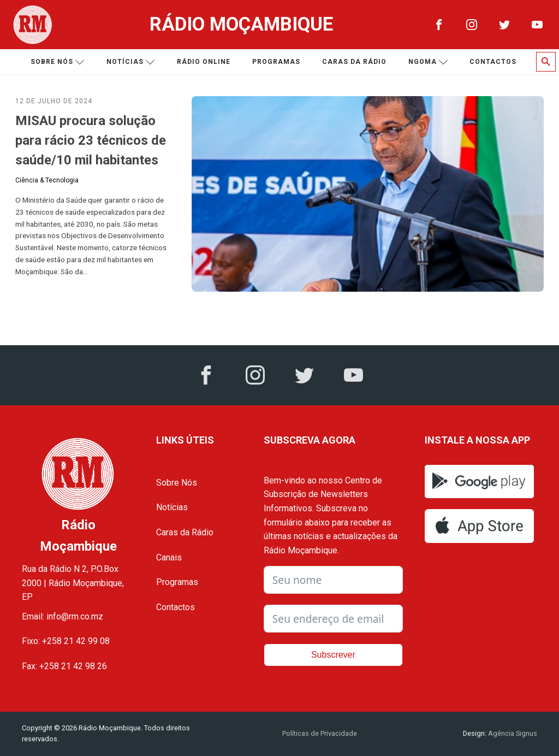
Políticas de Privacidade (320, 733)
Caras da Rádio (354, 62)
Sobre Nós (177, 483)
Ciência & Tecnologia (47, 180)
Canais (169, 557)
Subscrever (333, 655)
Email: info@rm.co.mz (63, 616)
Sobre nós (58, 62)
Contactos (493, 62)
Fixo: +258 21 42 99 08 (66, 641)
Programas (276, 62)
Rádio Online (204, 62)
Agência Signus (512, 733)
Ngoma (428, 62)
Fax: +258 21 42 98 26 (64, 666)
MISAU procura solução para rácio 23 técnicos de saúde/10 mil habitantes (91, 140)
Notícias (131, 62)
